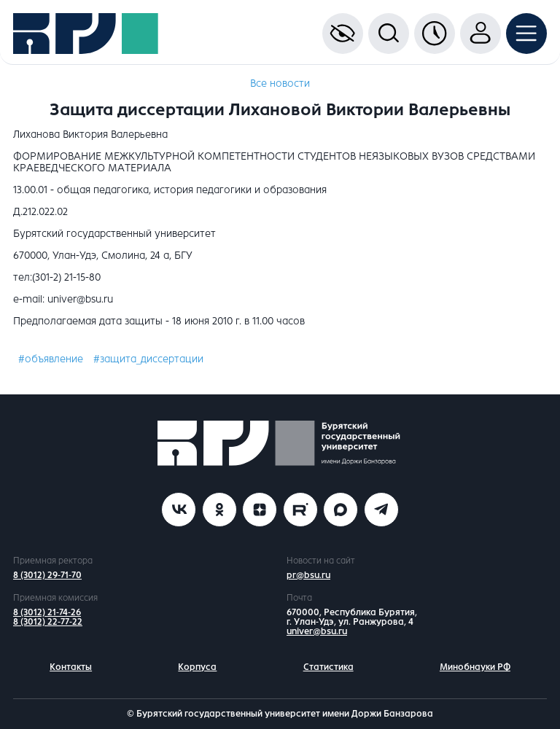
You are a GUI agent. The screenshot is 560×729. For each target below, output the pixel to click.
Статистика (328, 667)
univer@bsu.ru (317, 631)
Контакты (71, 667)
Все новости (280, 83)
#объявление (51, 359)
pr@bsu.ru (308, 575)
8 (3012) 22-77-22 (48, 622)
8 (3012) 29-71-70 (47, 575)
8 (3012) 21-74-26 (47, 612)
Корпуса (197, 667)
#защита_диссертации (148, 359)
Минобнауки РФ (475, 667)
